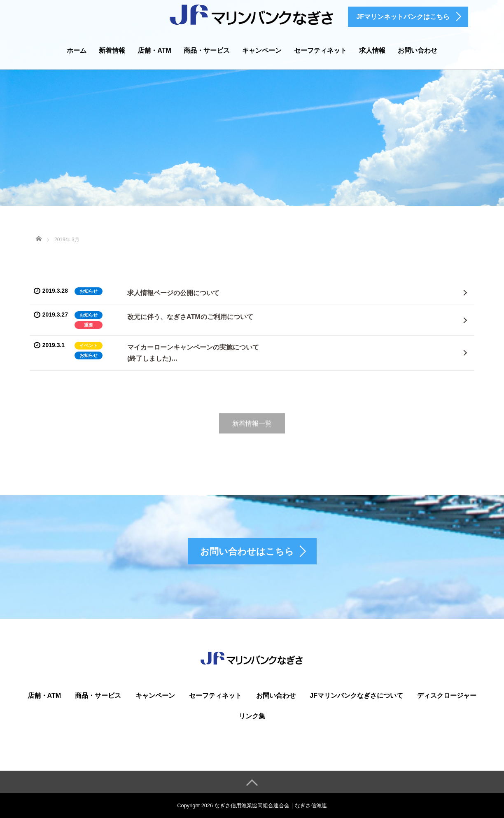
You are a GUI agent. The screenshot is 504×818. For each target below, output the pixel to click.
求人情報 (372, 50)
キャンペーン (262, 50)
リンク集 (252, 716)
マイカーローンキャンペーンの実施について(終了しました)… (193, 353)
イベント (89, 345)
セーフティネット (320, 50)
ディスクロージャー (447, 696)
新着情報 (112, 50)
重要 (89, 325)
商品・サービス (207, 50)
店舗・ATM (154, 50)
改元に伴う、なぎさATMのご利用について (190, 317)
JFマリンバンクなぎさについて (356, 696)
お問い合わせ (418, 50)
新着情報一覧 (252, 423)
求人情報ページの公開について (173, 293)
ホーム (77, 50)
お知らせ (89, 291)
